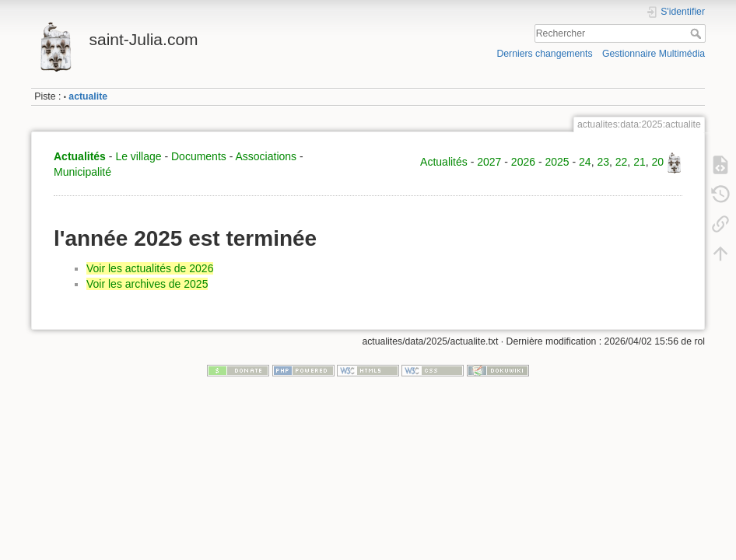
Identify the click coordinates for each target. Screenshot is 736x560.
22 (622, 162)
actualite (88, 96)
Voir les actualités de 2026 (150, 268)
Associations (266, 156)
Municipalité (82, 172)
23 (603, 162)
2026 (523, 162)
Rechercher (697, 33)
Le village (138, 156)
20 (658, 162)
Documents (199, 156)
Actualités (80, 156)
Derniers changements (544, 54)
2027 (489, 162)
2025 (557, 162)
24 (585, 162)
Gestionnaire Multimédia (654, 54)
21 (640, 162)
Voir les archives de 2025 (147, 284)
